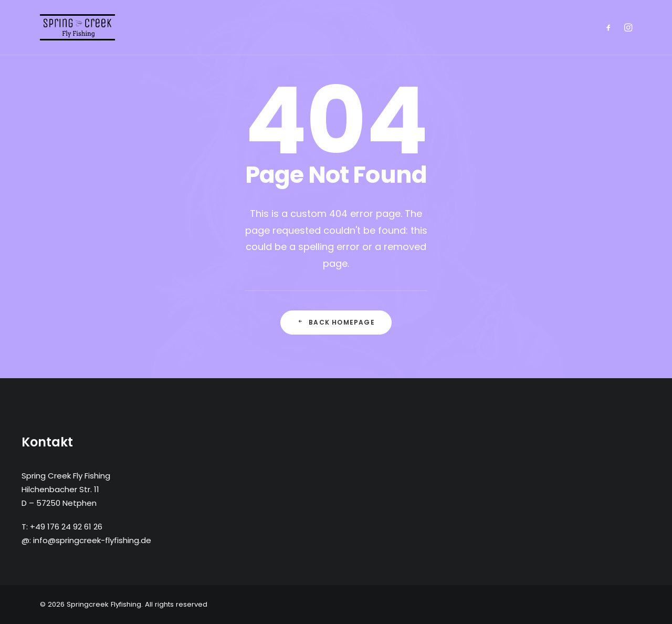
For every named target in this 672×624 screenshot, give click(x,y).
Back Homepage (336, 322)
